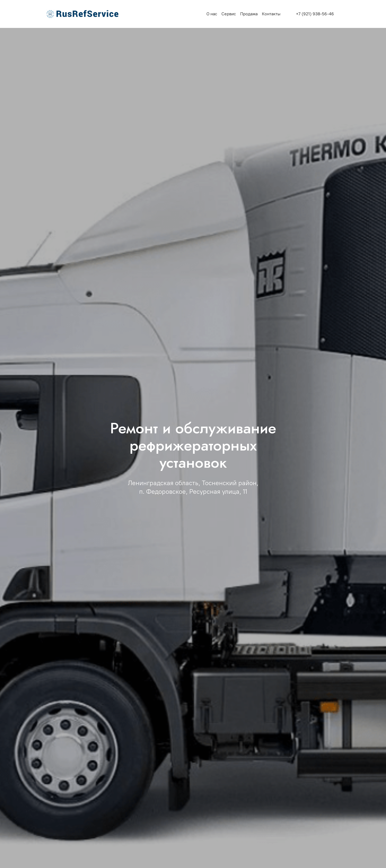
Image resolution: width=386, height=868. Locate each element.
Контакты (271, 14)
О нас (212, 14)
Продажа (249, 14)
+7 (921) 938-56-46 (315, 14)
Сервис (229, 14)
